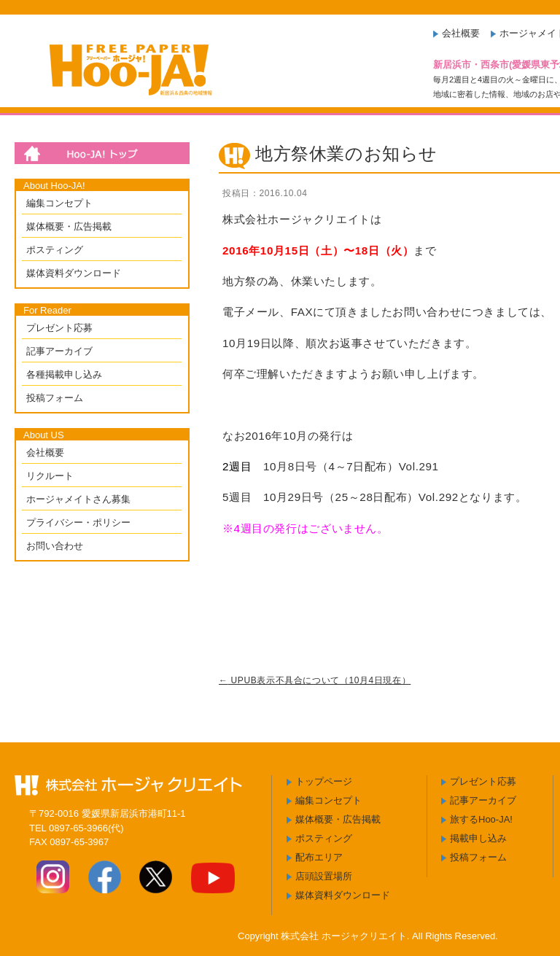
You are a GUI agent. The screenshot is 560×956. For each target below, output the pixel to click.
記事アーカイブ (59, 351)
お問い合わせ (55, 546)
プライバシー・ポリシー (78, 522)
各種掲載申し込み (64, 374)
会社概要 (461, 33)
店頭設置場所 (324, 876)
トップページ (324, 781)
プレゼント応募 (59, 328)
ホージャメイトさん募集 (78, 499)
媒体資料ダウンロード (74, 273)
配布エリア (319, 857)
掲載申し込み (478, 838)
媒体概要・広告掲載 (69, 226)
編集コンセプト (59, 203)
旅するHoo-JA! (481, 819)
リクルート (50, 476)
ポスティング (55, 250)
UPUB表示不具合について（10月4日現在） (315, 680)
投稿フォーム (55, 398)
